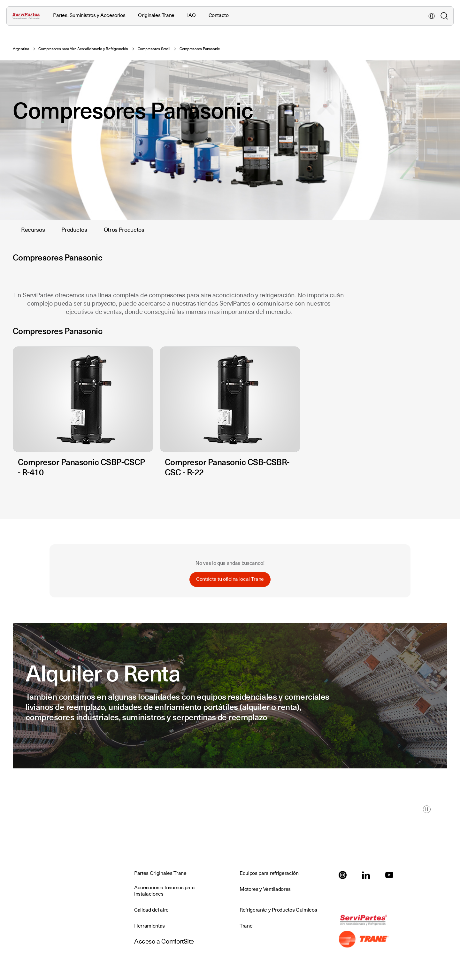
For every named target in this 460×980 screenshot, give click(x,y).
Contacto (219, 15)
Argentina (21, 49)
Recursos (33, 230)
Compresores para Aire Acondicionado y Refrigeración (83, 49)
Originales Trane (156, 15)
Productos (74, 230)
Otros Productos (124, 230)
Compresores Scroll (154, 49)
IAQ (192, 15)
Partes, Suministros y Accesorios (89, 15)
